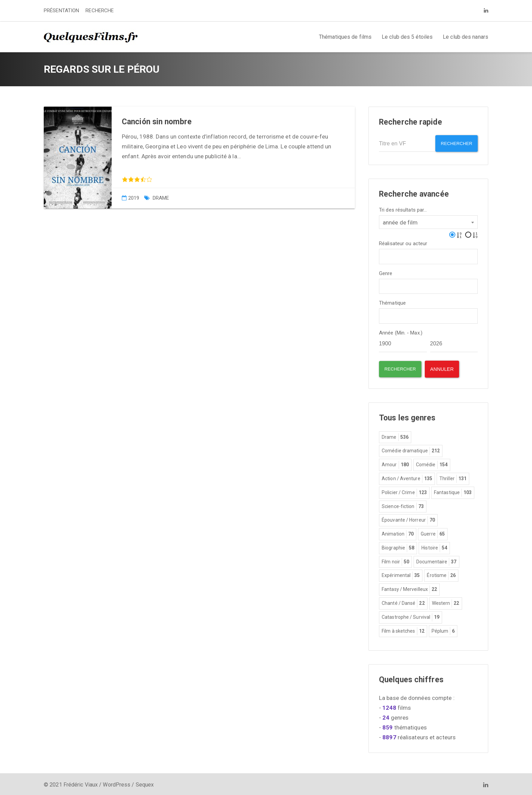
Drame (161, 198)
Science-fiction (403, 505)
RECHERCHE (100, 11)
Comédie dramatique (411, 449)
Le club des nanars (465, 37)
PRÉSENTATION (61, 11)
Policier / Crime (404, 491)
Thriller (453, 477)
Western (446, 602)
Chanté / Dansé (403, 602)
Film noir (395, 560)
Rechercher (454, 143)
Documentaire (436, 560)
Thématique (392, 301)
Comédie (432, 463)
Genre (386, 272)
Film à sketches (403, 630)
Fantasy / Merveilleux (409, 588)
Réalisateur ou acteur (403, 242)
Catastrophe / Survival (411, 616)
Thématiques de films (345, 37)
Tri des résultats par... (403, 208)
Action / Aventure (407, 477)
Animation (398, 532)
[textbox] (383, 254)
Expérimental (401, 574)
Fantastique (453, 491)
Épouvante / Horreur (408, 519)
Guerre (433, 532)
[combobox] (428, 220)
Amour (395, 463)
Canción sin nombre (157, 122)
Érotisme (441, 574)
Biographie (398, 546)
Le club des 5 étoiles (407, 37)
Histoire (434, 546)
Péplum (443, 630)
